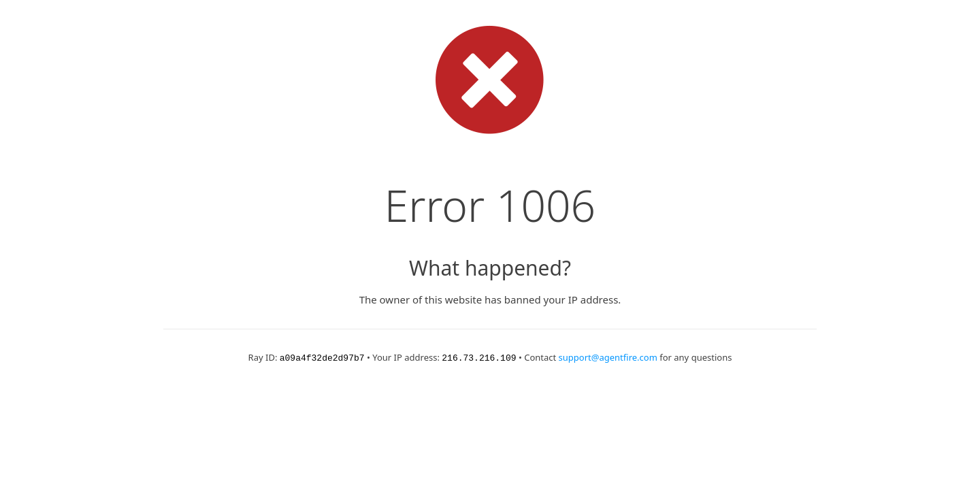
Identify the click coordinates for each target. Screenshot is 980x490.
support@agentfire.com (608, 357)
